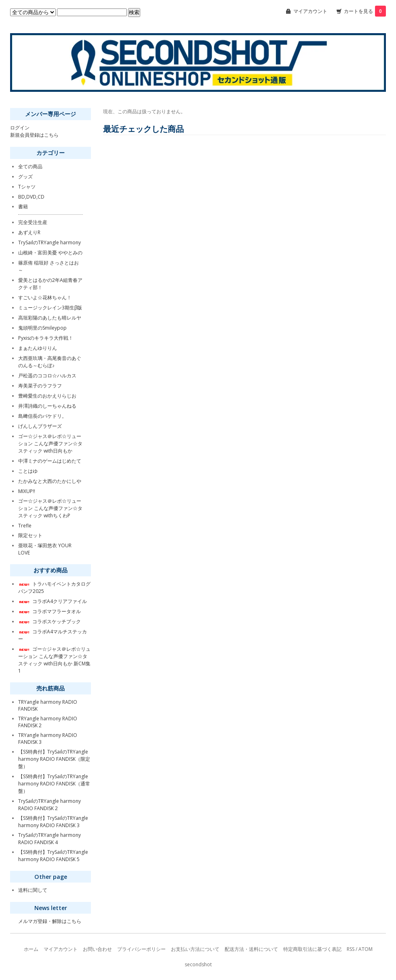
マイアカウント (310, 11)
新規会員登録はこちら (34, 135)
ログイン (20, 128)
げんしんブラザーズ (40, 426)
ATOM (365, 949)
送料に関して (33, 890)
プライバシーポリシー (141, 949)
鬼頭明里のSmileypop (42, 328)
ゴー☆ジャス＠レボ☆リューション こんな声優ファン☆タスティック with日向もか (50, 443)
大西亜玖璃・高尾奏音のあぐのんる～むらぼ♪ (50, 362)
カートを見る (365, 11)
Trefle (25, 526)
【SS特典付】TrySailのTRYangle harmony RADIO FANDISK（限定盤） (54, 759)
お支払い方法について (195, 949)
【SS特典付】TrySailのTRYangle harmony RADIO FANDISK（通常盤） (54, 784)
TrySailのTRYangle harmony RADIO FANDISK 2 (49, 805)
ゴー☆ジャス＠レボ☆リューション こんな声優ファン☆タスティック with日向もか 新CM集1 (54, 660)
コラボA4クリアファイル (53, 601)
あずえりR (29, 232)
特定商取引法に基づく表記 (312, 949)
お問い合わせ (97, 949)
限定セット (30, 535)
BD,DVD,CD (31, 197)
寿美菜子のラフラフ (40, 386)
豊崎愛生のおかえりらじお (47, 396)
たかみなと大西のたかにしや (50, 481)
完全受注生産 (33, 222)
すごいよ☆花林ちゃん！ (45, 297)
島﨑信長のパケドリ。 (42, 416)
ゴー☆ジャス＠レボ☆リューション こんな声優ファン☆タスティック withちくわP (50, 508)
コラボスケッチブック (49, 621)
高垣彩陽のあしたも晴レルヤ (50, 318)
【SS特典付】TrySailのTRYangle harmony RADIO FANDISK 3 (53, 822)
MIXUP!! (27, 491)
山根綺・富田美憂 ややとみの (50, 253)
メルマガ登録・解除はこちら (50, 921)
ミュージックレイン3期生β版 (50, 308)
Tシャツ (27, 187)
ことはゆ (28, 471)
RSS (351, 949)
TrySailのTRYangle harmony (49, 242)
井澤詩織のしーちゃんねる (47, 406)
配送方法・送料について (251, 949)
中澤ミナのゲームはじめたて (50, 461)
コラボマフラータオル (49, 611)
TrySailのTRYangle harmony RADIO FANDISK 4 (49, 839)
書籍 (23, 206)
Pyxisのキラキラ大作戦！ (46, 338)
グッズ (25, 177)
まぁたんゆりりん (38, 348)
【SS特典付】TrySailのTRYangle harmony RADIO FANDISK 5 (53, 856)
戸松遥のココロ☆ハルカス (47, 376)
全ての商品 (30, 166)
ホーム (31, 949)
